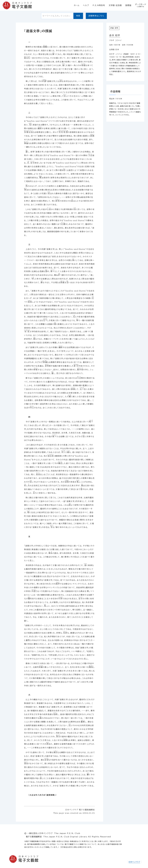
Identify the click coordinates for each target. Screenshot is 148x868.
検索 (78, 16)
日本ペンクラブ (134, 862)
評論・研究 (114, 28)
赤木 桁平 (115, 35)
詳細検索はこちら (96, 16)
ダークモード (141, 5)
